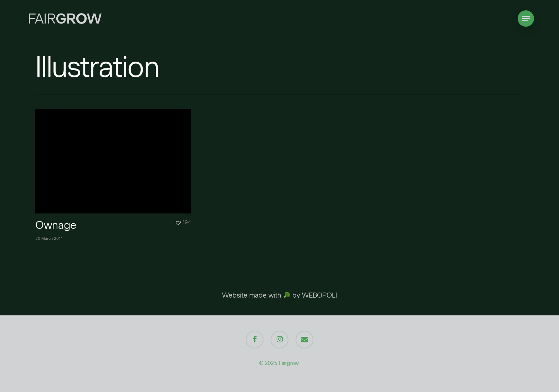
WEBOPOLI (319, 295)
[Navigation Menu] (526, 19)
